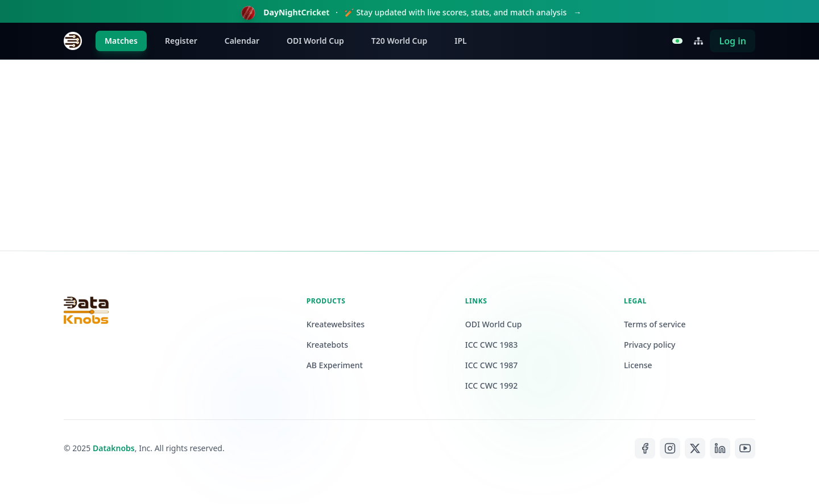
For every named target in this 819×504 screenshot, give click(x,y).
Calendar (242, 41)
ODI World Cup (315, 41)
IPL (460, 41)
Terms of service (655, 324)
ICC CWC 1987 (492, 365)
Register (181, 41)
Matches (121, 41)
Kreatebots (327, 345)
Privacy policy (650, 345)
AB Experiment (335, 365)
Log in (733, 41)
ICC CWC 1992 (492, 386)
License (638, 365)
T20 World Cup (399, 41)
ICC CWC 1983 (492, 345)
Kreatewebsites (336, 324)
